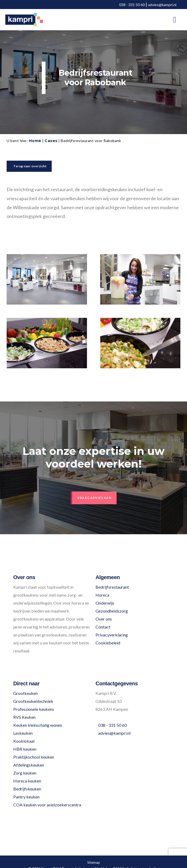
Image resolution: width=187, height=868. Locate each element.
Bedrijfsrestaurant (112, 587)
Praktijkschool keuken (34, 757)
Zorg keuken (25, 773)
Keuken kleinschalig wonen (38, 725)
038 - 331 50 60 (132, 5)
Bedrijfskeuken (27, 789)
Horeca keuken (27, 781)
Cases (51, 141)
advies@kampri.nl (162, 5)
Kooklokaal (24, 741)
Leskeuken (23, 733)
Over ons (104, 619)
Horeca (102, 595)
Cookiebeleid (108, 643)
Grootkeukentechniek (33, 701)
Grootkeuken (25, 693)
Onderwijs (105, 603)
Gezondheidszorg (112, 611)
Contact (103, 627)
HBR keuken (25, 749)
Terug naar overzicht (30, 166)
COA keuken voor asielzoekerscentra (47, 805)
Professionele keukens (34, 709)
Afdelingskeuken (29, 765)
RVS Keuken (24, 717)
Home (35, 141)
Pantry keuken (26, 797)
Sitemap (94, 862)
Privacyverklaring (112, 635)
